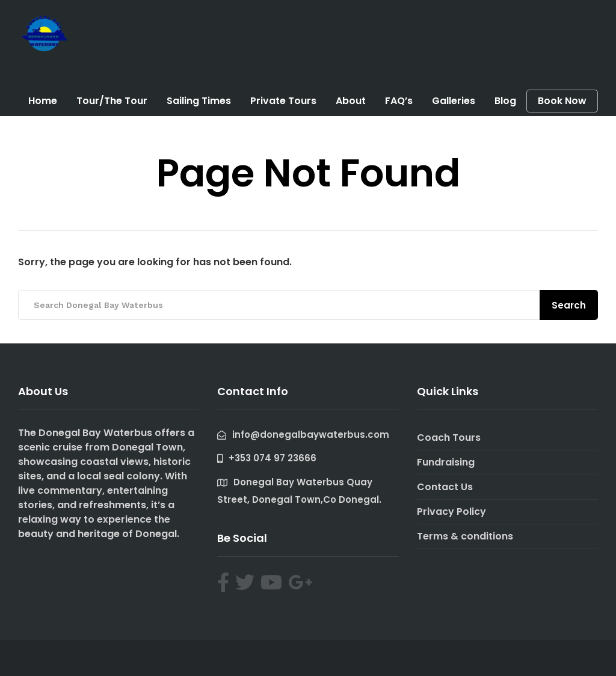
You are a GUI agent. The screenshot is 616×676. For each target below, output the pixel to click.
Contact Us (445, 487)
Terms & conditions (465, 536)
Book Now (562, 101)
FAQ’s (399, 101)
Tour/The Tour (112, 101)
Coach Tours (449, 438)
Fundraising (446, 462)
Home (43, 101)
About (351, 101)
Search (569, 305)
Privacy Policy (451, 512)
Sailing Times (199, 101)
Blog (505, 101)
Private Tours (283, 101)
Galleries (454, 101)
